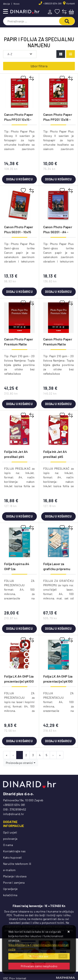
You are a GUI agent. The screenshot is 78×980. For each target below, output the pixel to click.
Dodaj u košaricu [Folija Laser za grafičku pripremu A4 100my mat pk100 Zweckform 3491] (58, 629)
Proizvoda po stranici (19, 763)
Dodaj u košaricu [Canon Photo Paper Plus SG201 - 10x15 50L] (19, 292)
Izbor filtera (39, 66)
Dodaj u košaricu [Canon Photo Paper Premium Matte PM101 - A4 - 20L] (58, 404)
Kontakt (71, 3)
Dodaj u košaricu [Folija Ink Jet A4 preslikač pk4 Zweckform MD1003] (19, 516)
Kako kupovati (13, 857)
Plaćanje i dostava (15, 876)
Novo (17, 4)
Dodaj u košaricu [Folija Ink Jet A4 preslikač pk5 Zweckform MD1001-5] (58, 516)
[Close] (39, 956)
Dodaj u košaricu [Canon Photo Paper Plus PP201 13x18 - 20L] (58, 179)
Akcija (6, 4)
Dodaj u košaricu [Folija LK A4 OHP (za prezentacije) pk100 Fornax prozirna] (19, 741)
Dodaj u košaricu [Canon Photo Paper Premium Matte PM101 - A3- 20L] (19, 404)
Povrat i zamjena (14, 883)
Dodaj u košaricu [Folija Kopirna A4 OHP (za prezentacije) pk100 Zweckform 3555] (19, 629)
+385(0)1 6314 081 (52, 3)
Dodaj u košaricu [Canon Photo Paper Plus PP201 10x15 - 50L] (19, 179)
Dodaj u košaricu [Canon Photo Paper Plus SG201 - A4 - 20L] (58, 292)
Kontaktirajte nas (14, 851)
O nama (8, 845)
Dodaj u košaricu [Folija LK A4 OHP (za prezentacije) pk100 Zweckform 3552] (58, 741)
